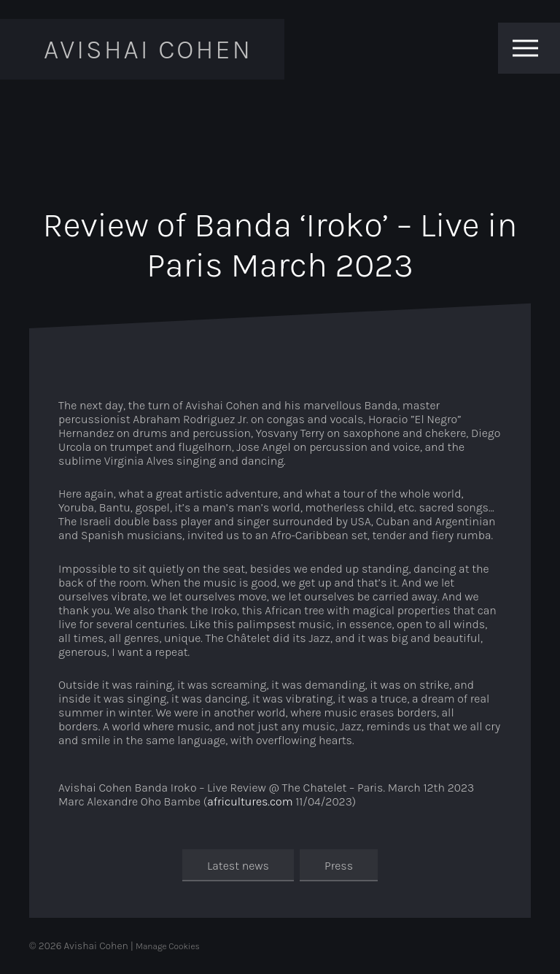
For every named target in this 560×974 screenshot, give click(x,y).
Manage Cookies (168, 946)
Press (339, 865)
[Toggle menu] (525, 48)
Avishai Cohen (148, 49)
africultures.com (250, 801)
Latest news (238, 865)
